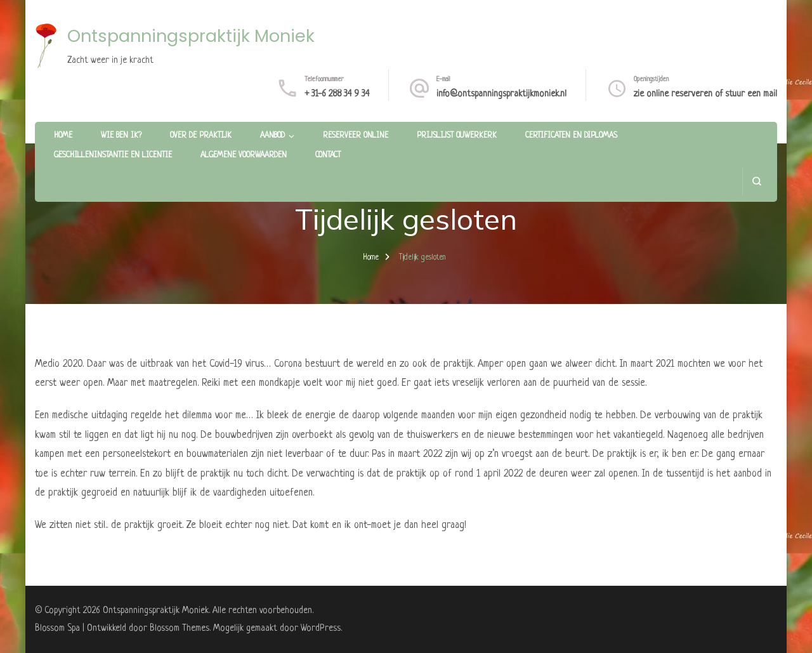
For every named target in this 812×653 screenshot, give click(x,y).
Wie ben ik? (121, 136)
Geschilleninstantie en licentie (113, 155)
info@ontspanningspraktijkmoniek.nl (501, 94)
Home (63, 136)
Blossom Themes (180, 628)
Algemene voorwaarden (244, 155)
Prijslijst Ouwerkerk (457, 136)
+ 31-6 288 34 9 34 (337, 94)
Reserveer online (356, 136)
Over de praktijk (201, 136)
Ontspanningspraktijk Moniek (191, 36)
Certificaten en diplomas (571, 136)
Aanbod (272, 136)
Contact (328, 155)
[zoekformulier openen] (756, 181)
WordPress (321, 628)
